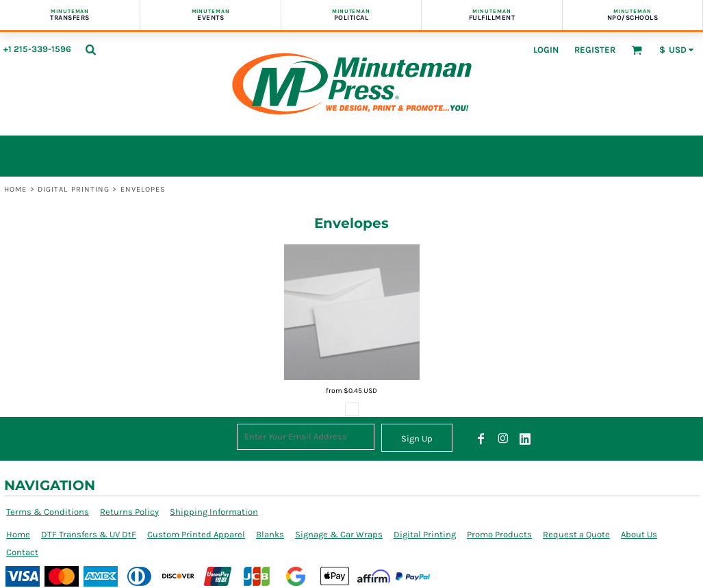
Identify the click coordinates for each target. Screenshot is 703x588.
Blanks (270, 534)
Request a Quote (576, 534)
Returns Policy (129, 512)
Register (595, 50)
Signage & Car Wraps (339, 534)
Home (15, 189)
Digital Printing (74, 189)
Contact (22, 552)
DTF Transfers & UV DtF (89, 534)
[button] (90, 49)
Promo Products (499, 534)
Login (546, 50)
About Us (639, 534)
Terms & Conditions (48, 512)
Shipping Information (214, 512)
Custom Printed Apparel (196, 534)
